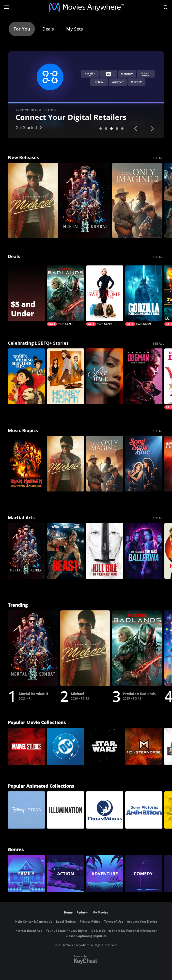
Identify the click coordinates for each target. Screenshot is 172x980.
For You (22, 29)
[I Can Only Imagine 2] (137, 200)
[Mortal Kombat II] (85, 200)
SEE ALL (158, 158)
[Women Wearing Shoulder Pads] (26, 376)
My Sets (75, 29)
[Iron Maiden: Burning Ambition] (26, 464)
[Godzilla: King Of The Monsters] (144, 296)
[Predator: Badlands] (66, 296)
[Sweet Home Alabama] (105, 296)
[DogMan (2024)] (144, 376)
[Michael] (33, 200)
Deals (48, 29)
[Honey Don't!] (66, 376)
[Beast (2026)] (66, 551)
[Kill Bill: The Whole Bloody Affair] (105, 551)
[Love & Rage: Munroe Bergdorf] (105, 376)
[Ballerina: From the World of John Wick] (144, 551)
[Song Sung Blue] (144, 464)
